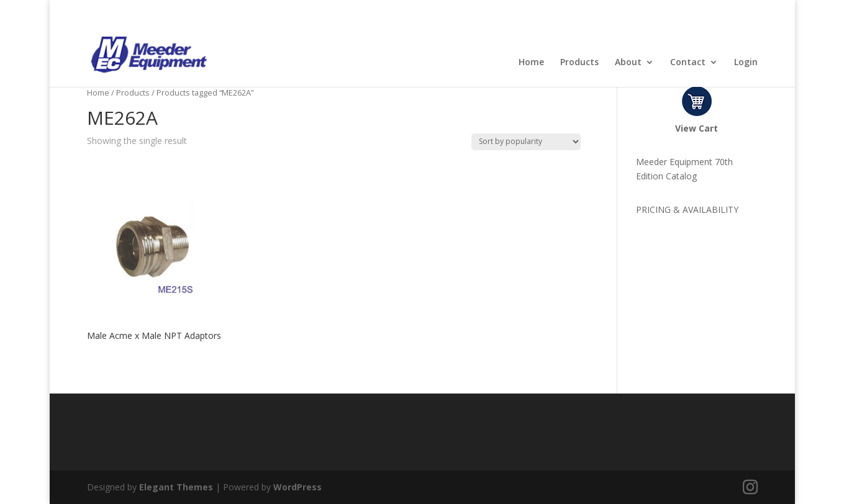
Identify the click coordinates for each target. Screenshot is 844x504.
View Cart (697, 128)
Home (531, 63)
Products (579, 63)
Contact (688, 63)
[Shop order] (526, 142)
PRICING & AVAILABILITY (687, 209)
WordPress (297, 487)
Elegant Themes (176, 487)
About (628, 63)
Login (746, 63)
